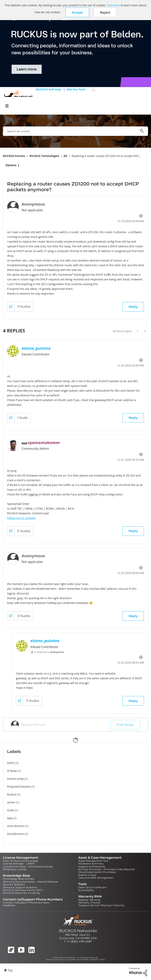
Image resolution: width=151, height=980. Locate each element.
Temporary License (15, 869)
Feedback (9, 905)
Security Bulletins (14, 884)
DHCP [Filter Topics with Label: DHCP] (11, 763)
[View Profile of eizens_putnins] (36, 348)
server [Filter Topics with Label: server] (11, 802)
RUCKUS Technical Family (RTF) (23, 890)
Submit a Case (87, 875)
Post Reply (125, 725)
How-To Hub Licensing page (21, 861)
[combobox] (75, 131)
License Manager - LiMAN (19, 864)
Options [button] (11, 165)
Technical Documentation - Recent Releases (31, 882)
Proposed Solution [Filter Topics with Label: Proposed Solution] (19, 787)
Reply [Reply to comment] (133, 418)
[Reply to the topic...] (66, 725)
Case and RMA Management (96, 878)
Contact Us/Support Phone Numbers (26, 903)
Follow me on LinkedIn (21, 518)
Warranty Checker (89, 903)
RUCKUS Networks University (22, 893)
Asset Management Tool (93, 861)
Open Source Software (92, 887)
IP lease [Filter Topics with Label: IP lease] (12, 771)
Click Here (113, 5)
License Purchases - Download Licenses (28, 866)
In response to (49, 652)
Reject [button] (105, 13)
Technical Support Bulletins (20, 887)
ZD (65, 156)
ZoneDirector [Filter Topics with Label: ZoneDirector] (16, 834)
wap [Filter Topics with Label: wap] (10, 818)
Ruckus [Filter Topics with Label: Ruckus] (12, 794)
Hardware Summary (91, 864)
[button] (77, 12)
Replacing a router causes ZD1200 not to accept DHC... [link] (106, 156)
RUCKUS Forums (14, 156)
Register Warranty (90, 900)
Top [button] (10, 970)
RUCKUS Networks (78, 931)
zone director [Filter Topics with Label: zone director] (16, 826)
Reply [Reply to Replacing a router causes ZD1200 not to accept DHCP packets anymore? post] (133, 307)
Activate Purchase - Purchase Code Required (107, 869)
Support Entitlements (92, 866)
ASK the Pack (76, 89)
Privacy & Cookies (68, 960)
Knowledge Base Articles (18, 879)
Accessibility (86, 890)
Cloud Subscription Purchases (97, 872)
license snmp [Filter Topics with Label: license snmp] (15, 779)
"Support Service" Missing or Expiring (101, 905)
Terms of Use (52, 960)
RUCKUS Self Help (49, 89)
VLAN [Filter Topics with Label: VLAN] (11, 810)
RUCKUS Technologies (44, 156)
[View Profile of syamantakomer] (44, 443)
